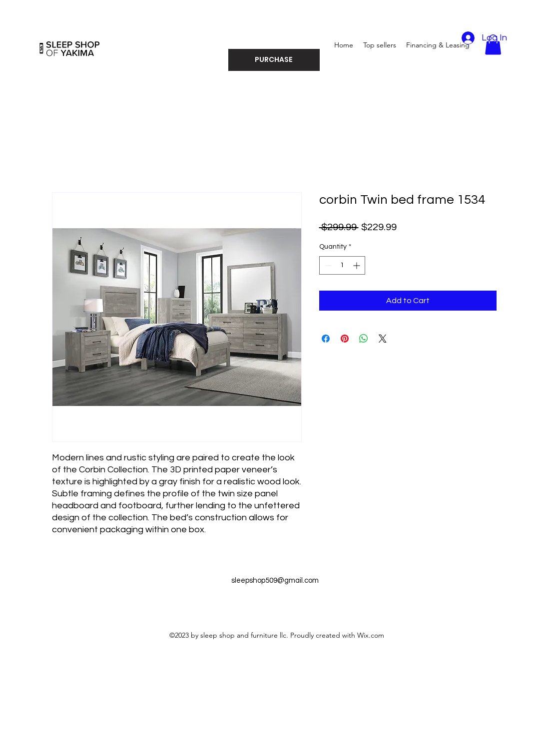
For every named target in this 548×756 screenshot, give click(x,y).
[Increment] (357, 265)
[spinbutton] (342, 265)
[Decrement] (327, 265)
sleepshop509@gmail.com (275, 580)
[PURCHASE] (274, 60)
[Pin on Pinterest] (345, 339)
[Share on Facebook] (326, 339)
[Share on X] (383, 339)
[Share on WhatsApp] (364, 339)
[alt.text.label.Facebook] (274, 603)
